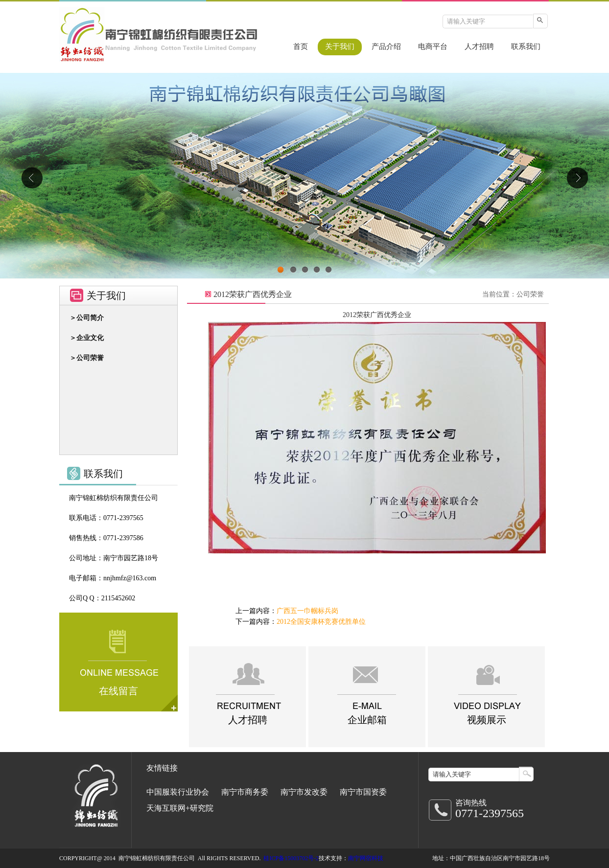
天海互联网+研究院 (180, 808)
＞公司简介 (87, 318)
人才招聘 (479, 46)
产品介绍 (386, 46)
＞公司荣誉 (87, 358)
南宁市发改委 (304, 792)
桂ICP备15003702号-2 (291, 858)
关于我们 (340, 46)
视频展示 (487, 720)
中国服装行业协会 (178, 792)
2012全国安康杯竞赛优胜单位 (321, 622)
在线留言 (118, 691)
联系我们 (526, 46)
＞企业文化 (87, 338)
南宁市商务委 (245, 792)
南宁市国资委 (363, 792)
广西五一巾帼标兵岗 (307, 611)
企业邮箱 (367, 720)
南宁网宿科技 (366, 858)
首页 (301, 46)
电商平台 (433, 46)
